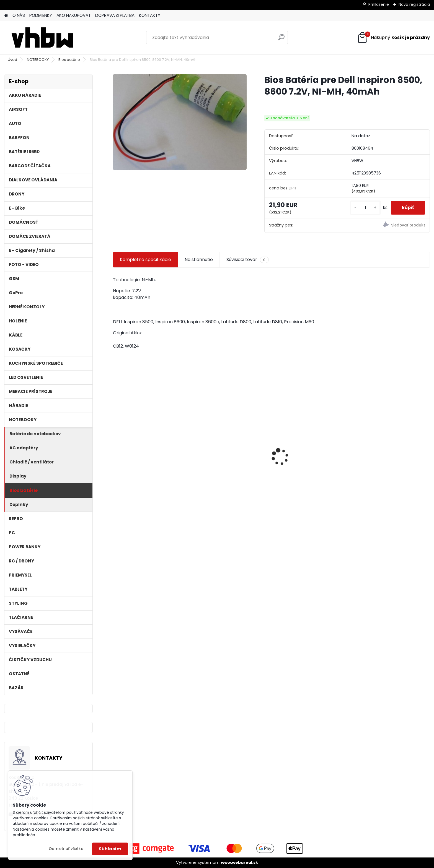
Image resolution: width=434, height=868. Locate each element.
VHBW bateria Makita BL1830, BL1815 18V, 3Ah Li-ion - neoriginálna (388, 460)
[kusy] (365, 208)
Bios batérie (69, 60)
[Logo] (42, 38)
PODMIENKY (41, 15)
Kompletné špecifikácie (145, 260)
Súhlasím (110, 849)
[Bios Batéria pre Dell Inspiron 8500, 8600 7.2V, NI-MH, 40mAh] (180, 122)
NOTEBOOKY (38, 60)
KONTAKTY (150, 15)
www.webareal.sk (239, 862)
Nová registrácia (414, 4)
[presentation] (116, 447)
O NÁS (19, 15)
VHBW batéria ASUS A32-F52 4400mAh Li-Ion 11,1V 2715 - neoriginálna (228, 447)
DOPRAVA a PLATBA (115, 15)
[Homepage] (6, 16)
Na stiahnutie (199, 260)
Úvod (12, 60)
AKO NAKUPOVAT (74, 15)
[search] (281, 39)
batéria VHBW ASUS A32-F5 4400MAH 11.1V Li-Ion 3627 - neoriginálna (307, 451)
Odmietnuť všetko (66, 849)
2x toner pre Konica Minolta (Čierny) (146, 459)
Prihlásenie (379, 4)
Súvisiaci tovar (248, 260)
